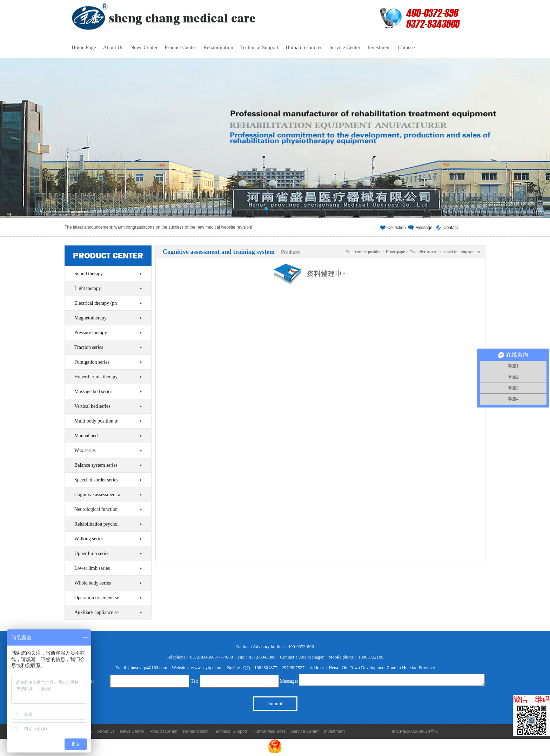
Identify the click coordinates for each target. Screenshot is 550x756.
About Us (113, 49)
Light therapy (88, 288)
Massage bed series (93, 391)
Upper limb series (92, 553)
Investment (379, 49)
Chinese (406, 47)
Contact (451, 228)
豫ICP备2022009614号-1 (415, 731)
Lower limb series (92, 568)
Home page (395, 252)
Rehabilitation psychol (96, 524)
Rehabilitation (218, 49)
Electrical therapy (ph (96, 303)
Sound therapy (89, 274)
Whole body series (93, 583)
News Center (144, 49)
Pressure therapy (91, 333)
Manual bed (86, 436)
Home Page (84, 47)
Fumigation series (92, 362)
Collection (397, 228)
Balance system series (96, 465)
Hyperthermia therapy (96, 377)
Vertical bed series (92, 406)
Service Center (345, 49)
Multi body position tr (96, 421)
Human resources (304, 49)
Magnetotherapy (90, 318)
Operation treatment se (97, 598)
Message (424, 228)
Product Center (180, 49)
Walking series (89, 539)
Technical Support (259, 49)
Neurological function (96, 509)
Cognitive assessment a (97, 495)
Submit (275, 704)
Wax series (85, 450)
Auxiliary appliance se (96, 612)
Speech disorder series (96, 480)
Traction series (89, 347)
